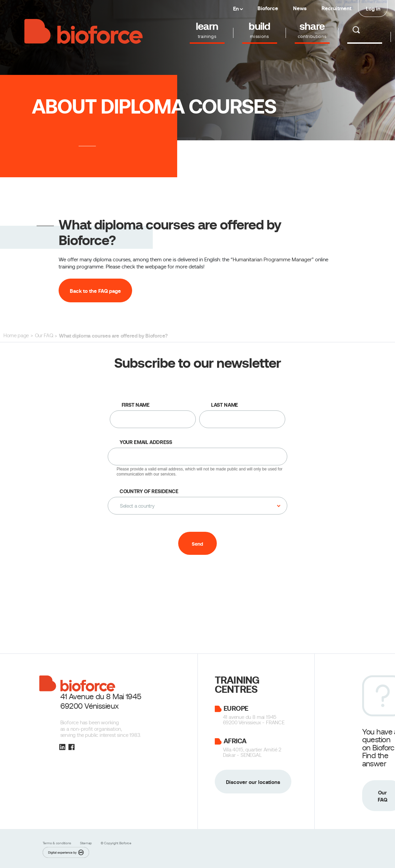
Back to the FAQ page (95, 291)
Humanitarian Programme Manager (272, 260)
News (300, 8)
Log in (373, 9)
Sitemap (86, 843)
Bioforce (268, 8)
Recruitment (336, 8)
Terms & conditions (57, 843)
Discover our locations (253, 782)
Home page (16, 336)
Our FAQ (44, 336)
